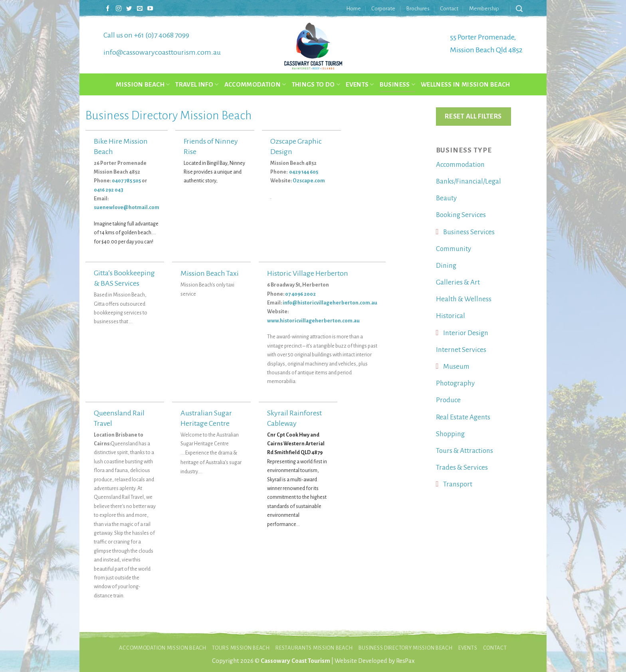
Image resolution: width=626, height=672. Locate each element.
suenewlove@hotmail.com (127, 208)
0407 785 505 (126, 181)
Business (397, 84)
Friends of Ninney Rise (211, 146)
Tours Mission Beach (241, 648)
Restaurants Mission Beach (314, 648)
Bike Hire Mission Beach (121, 146)
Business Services (469, 232)
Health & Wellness (464, 299)
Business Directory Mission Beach (406, 648)
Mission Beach (143, 84)
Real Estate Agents (463, 417)
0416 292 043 (109, 190)
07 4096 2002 (300, 294)
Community (454, 249)
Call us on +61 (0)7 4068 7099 (146, 35)
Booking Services (461, 215)
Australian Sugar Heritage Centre (206, 418)
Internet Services (461, 350)
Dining (446, 266)
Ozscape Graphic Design (296, 146)
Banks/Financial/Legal (469, 181)
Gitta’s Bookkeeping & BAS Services (124, 278)
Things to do (316, 84)
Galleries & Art (458, 282)
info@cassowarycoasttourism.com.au (162, 52)
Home (354, 9)
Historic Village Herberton (308, 273)
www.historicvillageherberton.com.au (313, 321)
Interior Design (466, 333)
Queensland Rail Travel (119, 418)
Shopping (450, 434)
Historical (451, 316)
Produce (448, 400)
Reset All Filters (473, 116)
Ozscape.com (309, 181)
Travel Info (197, 84)
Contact (449, 9)
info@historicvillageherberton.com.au (330, 303)
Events (360, 84)
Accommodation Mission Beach (163, 648)
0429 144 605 (304, 172)
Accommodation (255, 84)
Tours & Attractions (465, 451)
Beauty (446, 198)
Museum (456, 367)
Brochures (418, 9)
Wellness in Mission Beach (466, 84)
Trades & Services (462, 467)
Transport (458, 484)
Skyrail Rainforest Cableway (294, 418)
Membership (484, 9)
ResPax (405, 661)
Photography (455, 383)
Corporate (383, 9)
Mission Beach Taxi (210, 273)
